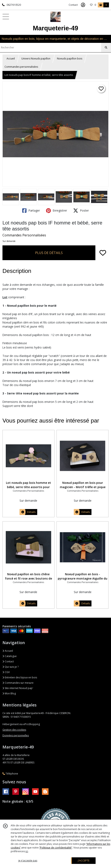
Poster (81, 211)
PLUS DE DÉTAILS (49, 253)
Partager (31, 211)
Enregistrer (57, 211)
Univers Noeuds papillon (36, 59)
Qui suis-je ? (10, 667)
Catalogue (10, 656)
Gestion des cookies (14, 730)
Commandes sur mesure (18, 683)
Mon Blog (9, 693)
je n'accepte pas (28, 861)
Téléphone (10, 774)
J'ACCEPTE (84, 861)
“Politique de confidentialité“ (56, 848)
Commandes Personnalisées (24, 235)
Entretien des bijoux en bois (20, 677)
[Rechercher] (106, 48)
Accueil (11, 59)
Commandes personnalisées (21, 67)
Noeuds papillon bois (70, 59)
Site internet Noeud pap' (18, 688)
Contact (73, 5)
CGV (6, 672)
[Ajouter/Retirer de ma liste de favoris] (103, 253)
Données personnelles (16, 735)
